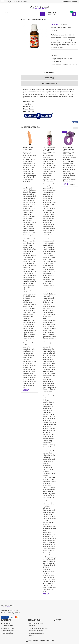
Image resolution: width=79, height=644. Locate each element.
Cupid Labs (32, 111)
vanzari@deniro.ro (14, 613)
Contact (75, 2)
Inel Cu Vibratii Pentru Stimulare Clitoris (68, 149)
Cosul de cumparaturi (36, 631)
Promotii (32, 626)
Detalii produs (49, 73)
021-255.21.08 (14, 2)
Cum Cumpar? (8, 623)
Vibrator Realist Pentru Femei (28, 149)
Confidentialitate (8, 633)
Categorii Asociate (49, 83)
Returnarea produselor (37, 633)
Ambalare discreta (9, 631)
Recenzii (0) (49, 78)
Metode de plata (8, 626)
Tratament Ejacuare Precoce (38, 628)
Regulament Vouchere (36, 623)
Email (24, 2)
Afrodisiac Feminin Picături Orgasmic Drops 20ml (49, 149)
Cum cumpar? (66, 2)
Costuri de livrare (8, 628)
